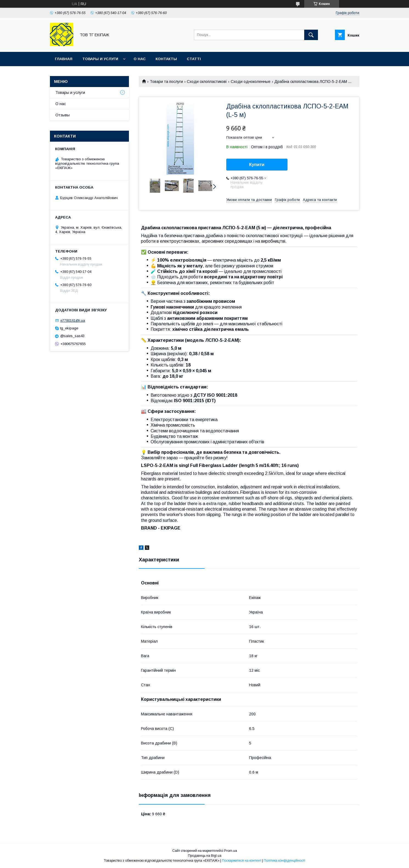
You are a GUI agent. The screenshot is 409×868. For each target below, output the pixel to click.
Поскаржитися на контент (242, 861)
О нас (140, 59)
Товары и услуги (100, 59)
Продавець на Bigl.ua (205, 856)
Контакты (166, 59)
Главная (64, 59)
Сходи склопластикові (207, 82)
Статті (194, 59)
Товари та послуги (166, 82)
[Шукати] (311, 35)
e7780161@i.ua (73, 320)
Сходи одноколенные (251, 82)
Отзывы (63, 115)
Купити (257, 165)
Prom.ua (231, 851)
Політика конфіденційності (284, 861)
